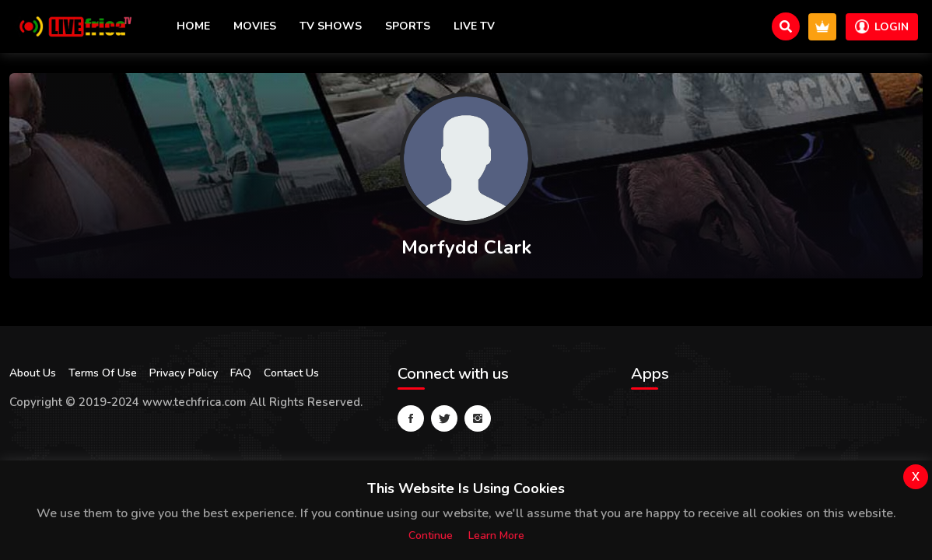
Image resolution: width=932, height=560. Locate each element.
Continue (431, 535)
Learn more (496, 535)
